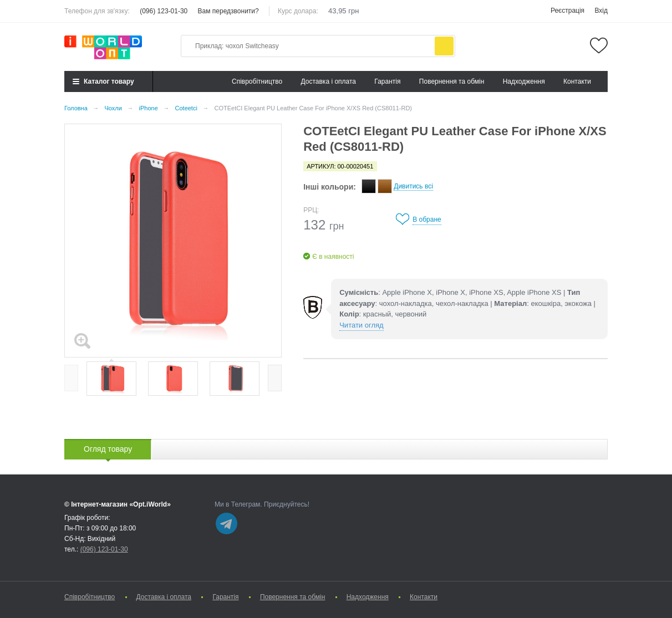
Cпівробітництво (257, 81)
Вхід (601, 11)
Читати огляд (361, 325)
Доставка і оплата (329, 81)
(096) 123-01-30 (164, 11)
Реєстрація (567, 11)
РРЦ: (311, 210)
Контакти (577, 81)
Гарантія (387, 81)
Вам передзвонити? (228, 11)
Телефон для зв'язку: (97, 11)
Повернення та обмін (452, 81)
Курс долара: (298, 11)
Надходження (524, 81)
